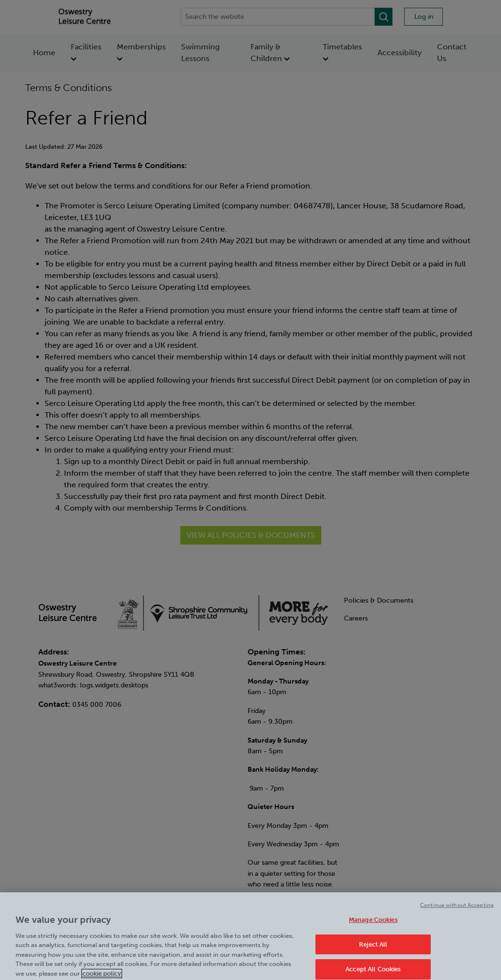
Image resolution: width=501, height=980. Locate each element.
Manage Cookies (373, 926)
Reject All (373, 951)
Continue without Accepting (457, 911)
